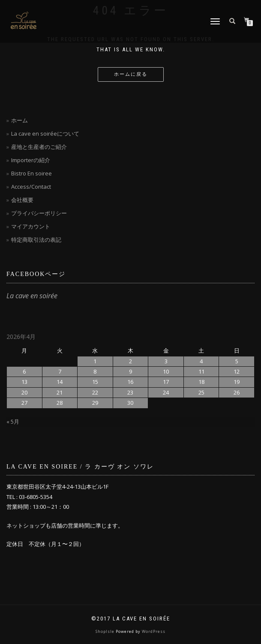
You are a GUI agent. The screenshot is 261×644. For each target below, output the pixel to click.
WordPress (154, 631)
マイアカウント (31, 226)
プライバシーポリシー (39, 213)
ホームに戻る (131, 74)
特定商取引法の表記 (36, 240)
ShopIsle (106, 631)
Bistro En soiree (31, 173)
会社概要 (22, 200)
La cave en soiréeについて (45, 134)
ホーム (19, 120)
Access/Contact (31, 187)
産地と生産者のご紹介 (39, 147)
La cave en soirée (32, 296)
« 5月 (13, 421)
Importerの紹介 (31, 160)
